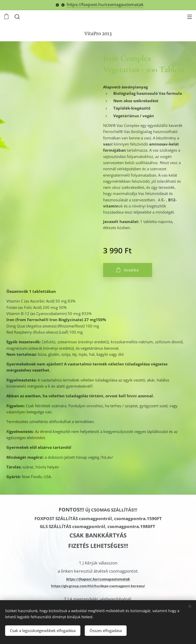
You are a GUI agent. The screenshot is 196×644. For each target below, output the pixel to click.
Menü (190, 17)
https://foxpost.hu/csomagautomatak (105, 4)
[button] (17, 17)
